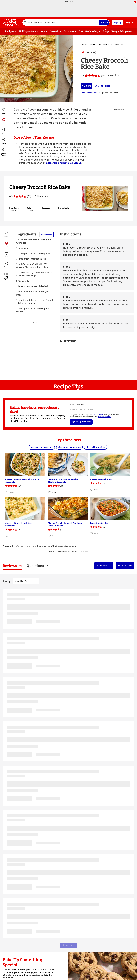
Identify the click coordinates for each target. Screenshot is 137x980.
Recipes (93, 44)
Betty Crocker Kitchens (91, 93)
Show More (68, 945)
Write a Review (104, 566)
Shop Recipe (47, 235)
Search (104, 22)
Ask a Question (125, 566)
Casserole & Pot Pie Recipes (111, 44)
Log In (129, 22)
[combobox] (61, 23)
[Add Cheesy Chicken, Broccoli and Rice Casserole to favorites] (7, 492)
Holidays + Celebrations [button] (32, 31)
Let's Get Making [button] (89, 31)
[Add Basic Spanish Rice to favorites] (92, 533)
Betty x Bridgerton (122, 31)
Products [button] (69, 31)
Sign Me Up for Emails (81, 422)
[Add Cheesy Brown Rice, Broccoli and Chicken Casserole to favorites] (49, 492)
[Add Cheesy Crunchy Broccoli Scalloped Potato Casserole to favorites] (49, 536)
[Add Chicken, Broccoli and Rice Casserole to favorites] (7, 536)
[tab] (13, 566)
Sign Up (118, 22)
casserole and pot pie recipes (64, 163)
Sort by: (7, 581)
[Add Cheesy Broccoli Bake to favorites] (92, 490)
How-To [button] (55, 31)
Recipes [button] (9, 31)
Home (84, 44)
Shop (106, 31)
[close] (135, 3)
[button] (4, 121)
